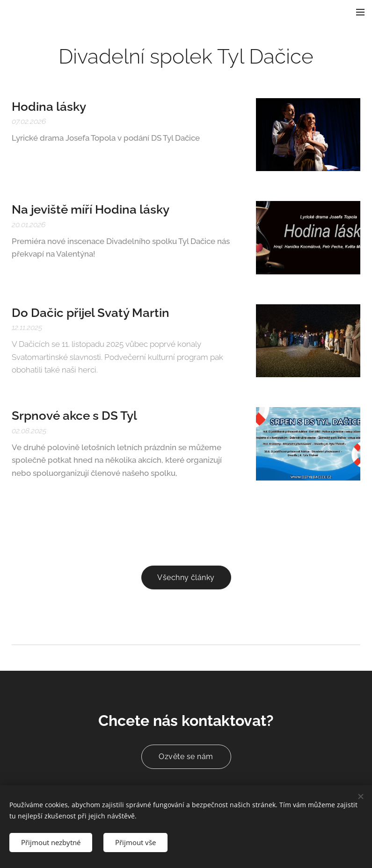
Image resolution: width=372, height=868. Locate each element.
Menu (360, 12)
